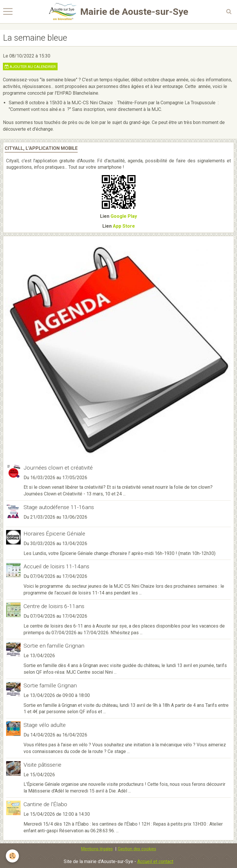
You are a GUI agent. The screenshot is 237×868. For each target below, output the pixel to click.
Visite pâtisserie (42, 765)
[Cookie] (12, 856)
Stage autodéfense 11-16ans (59, 507)
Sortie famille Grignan (50, 685)
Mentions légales (97, 849)
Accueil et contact (155, 861)
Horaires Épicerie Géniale (54, 534)
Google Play (124, 216)
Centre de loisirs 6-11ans (54, 606)
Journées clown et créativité (58, 468)
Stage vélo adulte (45, 725)
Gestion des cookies (137, 849)
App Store (124, 226)
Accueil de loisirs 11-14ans (56, 566)
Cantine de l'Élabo (45, 804)
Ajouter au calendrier (30, 67)
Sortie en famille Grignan (54, 646)
